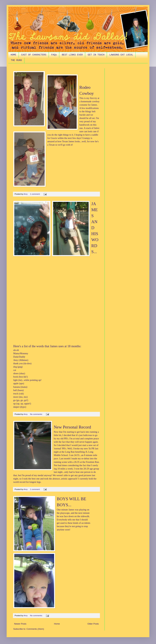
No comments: (37, 414)
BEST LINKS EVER (72, 55)
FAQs (54, 55)
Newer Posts (20, 624)
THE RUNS (16, 60)
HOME (13, 55)
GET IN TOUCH (96, 55)
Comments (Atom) (35, 629)
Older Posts (93, 624)
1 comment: (35, 194)
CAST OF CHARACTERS (34, 55)
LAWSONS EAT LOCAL (121, 55)
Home (57, 624)
